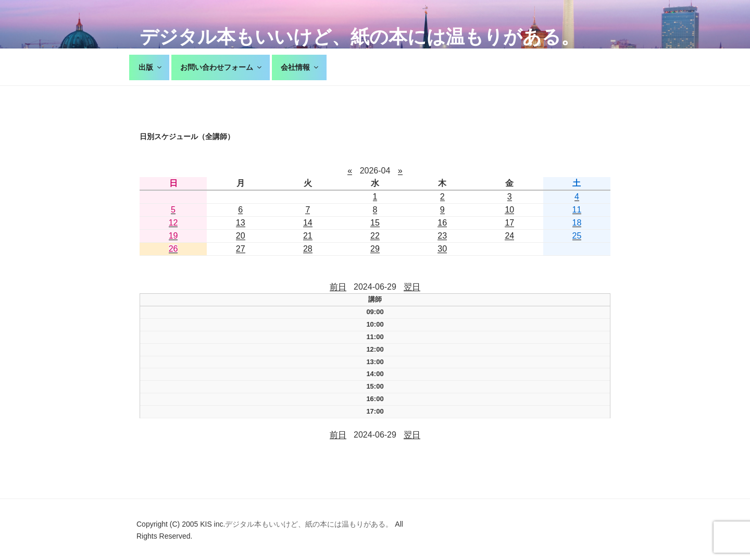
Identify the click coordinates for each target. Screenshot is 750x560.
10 (509, 210)
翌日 (412, 287)
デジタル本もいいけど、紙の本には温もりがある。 (360, 37)
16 (442, 223)
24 (509, 236)
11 (577, 210)
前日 (338, 287)
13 (241, 223)
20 (241, 236)
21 (308, 236)
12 (173, 223)
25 (577, 236)
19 (173, 236)
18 (577, 223)
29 (375, 249)
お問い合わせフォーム (222, 67)
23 (442, 236)
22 (375, 236)
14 (308, 223)
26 (173, 249)
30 (442, 249)
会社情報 (300, 67)
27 (241, 249)
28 (308, 249)
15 (375, 223)
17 (509, 223)
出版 (151, 67)
